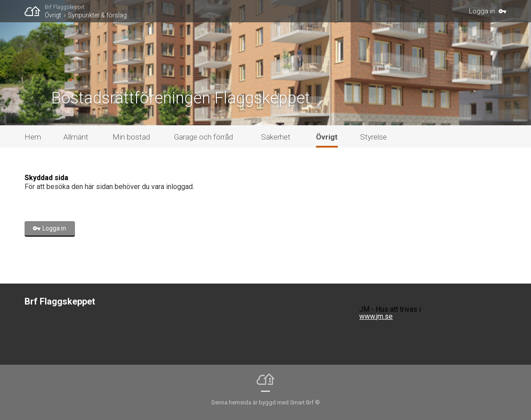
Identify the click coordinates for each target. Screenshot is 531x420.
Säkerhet (276, 137)
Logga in (482, 11)
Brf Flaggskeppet (65, 7)
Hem (33, 137)
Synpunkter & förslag (97, 15)
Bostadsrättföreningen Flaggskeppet (181, 98)
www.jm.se (376, 316)
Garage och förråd (203, 137)
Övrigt (53, 15)
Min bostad (131, 137)
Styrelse (373, 137)
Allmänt (76, 137)
